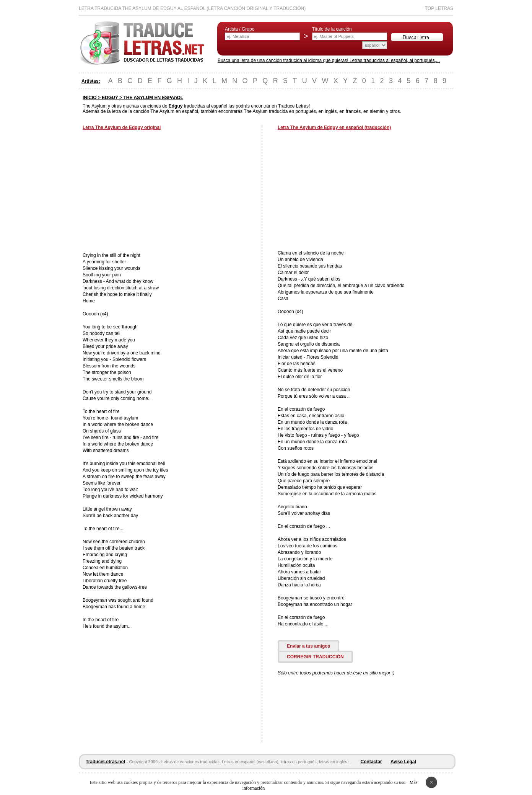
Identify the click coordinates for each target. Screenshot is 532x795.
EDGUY (110, 98)
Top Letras (439, 8)
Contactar (371, 762)
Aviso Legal (403, 762)
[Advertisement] (147, 192)
